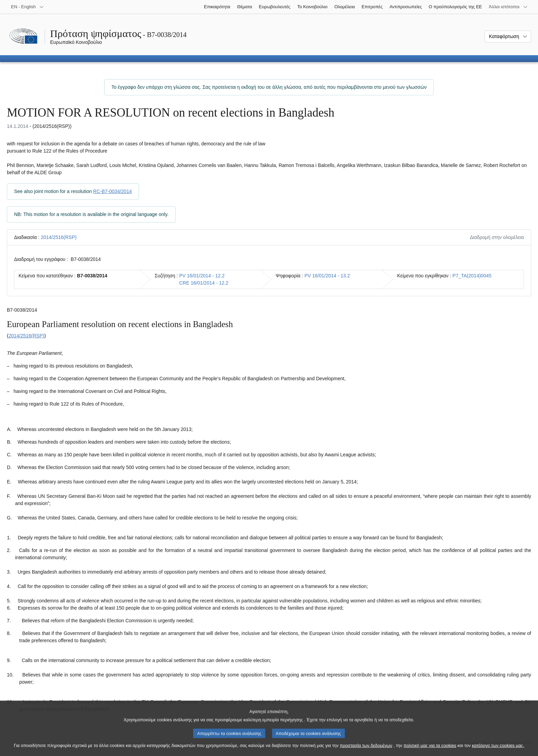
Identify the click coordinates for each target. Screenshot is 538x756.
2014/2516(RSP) (59, 237)
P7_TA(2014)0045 (472, 276)
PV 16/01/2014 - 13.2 (327, 276)
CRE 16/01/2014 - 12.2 (204, 283)
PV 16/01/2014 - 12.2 (202, 276)
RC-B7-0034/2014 (112, 191)
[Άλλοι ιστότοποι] (508, 7)
